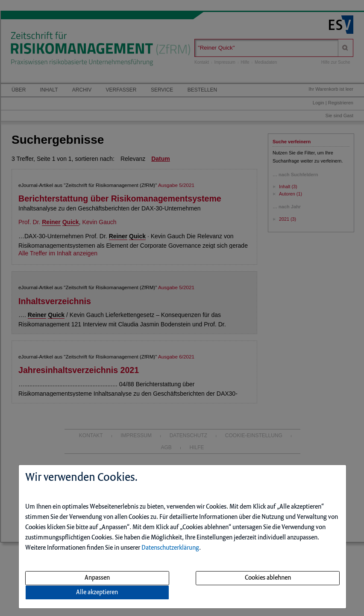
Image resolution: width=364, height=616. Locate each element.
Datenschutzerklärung (170, 548)
